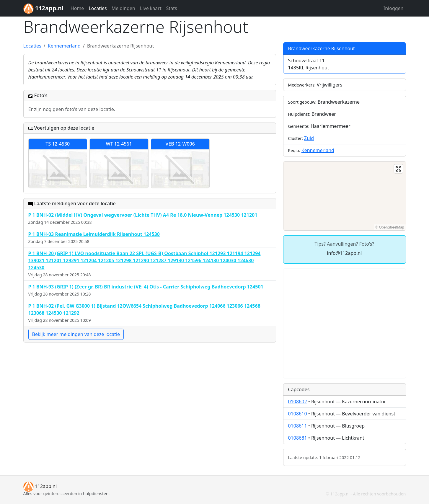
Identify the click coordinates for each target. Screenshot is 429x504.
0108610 (298, 414)
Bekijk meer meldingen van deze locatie (76, 334)
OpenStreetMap (392, 227)
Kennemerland (318, 150)
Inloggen (394, 8)
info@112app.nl (344, 253)
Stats (172, 8)
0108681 (298, 438)
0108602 (298, 402)
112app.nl (40, 486)
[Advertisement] (345, 323)
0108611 (298, 426)
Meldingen (123, 8)
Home (77, 8)
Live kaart (151, 8)
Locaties (98, 8)
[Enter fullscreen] (398, 169)
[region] (345, 196)
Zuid (309, 138)
